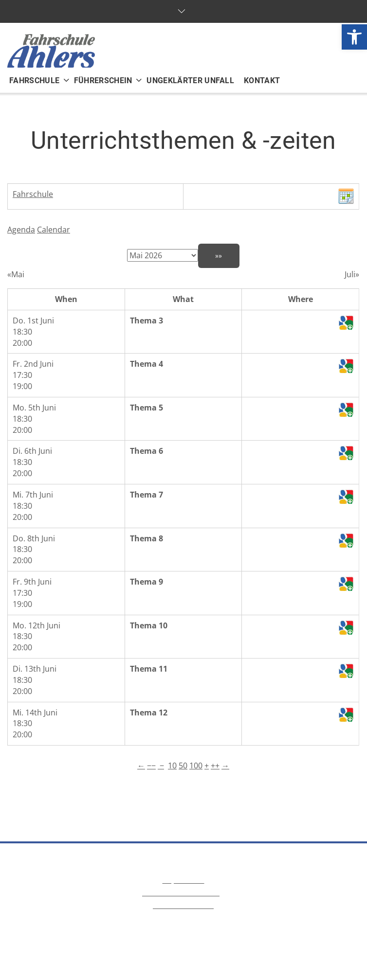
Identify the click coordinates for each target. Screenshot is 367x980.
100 (196, 766)
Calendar (54, 230)
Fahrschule (33, 194)
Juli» (352, 274)
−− (151, 766)
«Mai (16, 274)
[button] (354, 37)
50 (183, 766)
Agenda (21, 230)
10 (172, 766)
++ (215, 766)
